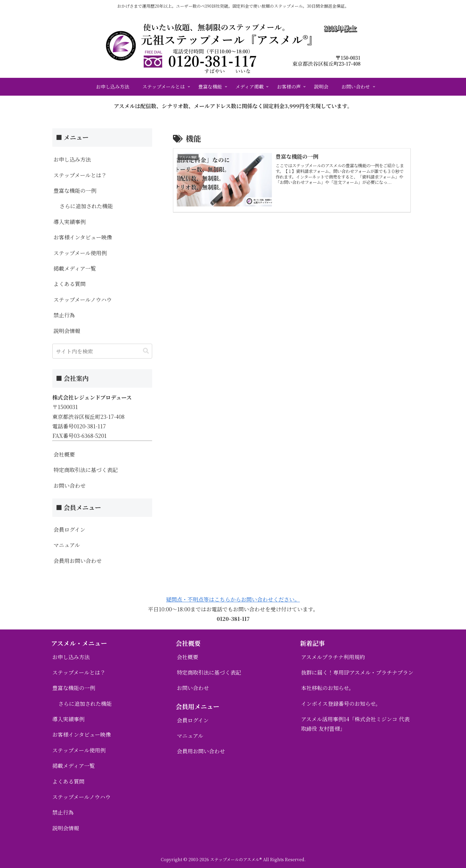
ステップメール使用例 (80, 253)
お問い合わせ (70, 485)
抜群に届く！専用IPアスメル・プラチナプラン (357, 672)
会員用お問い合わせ (78, 561)
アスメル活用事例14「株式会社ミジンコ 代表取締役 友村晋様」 (355, 724)
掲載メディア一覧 (75, 268)
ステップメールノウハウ (83, 299)
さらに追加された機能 (86, 206)
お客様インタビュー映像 (83, 237)
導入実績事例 (70, 222)
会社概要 (64, 454)
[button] (146, 351)
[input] (102, 351)
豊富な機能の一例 (75, 190)
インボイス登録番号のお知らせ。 (341, 703)
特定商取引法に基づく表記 (86, 470)
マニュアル (67, 545)
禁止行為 (64, 315)
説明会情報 (67, 331)
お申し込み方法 (72, 159)
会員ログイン (69, 529)
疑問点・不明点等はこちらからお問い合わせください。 (233, 599)
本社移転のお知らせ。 (328, 688)
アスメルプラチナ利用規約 (333, 657)
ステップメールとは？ (80, 175)
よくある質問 (70, 284)
